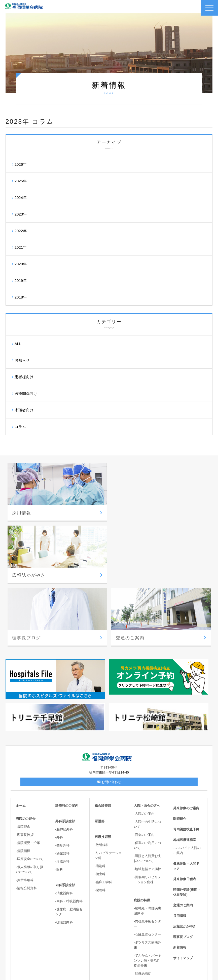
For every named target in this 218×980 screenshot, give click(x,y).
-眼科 (59, 807)
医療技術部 (103, 774)
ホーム (21, 743)
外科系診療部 (65, 759)
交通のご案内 (183, 843)
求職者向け (24, 410)
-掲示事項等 (25, 817)
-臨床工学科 (103, 819)
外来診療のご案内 (186, 745)
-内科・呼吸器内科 (69, 839)
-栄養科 (100, 827)
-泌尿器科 (62, 791)
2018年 (21, 297)
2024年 (21, 198)
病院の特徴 (142, 838)
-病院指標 (23, 788)
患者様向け (24, 377)
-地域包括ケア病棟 (148, 806)
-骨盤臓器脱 (143, 927)
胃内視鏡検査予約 (186, 767)
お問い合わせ (109, 719)
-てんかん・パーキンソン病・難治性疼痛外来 (148, 898)
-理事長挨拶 (25, 772)
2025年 (21, 181)
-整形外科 (62, 783)
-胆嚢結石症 (143, 911)
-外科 (59, 775)
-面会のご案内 (144, 772)
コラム (20, 427)
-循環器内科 (64, 860)
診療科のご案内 (67, 743)
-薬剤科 (100, 803)
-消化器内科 (64, 830)
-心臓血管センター (148, 872)
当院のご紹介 (26, 756)
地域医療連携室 (185, 777)
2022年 (21, 231)
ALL (18, 344)
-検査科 (100, 811)
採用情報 (180, 853)
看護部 (100, 759)
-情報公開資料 (26, 825)
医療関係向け (26, 393)
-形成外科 (62, 799)
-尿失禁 (139, 919)
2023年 (21, 214)
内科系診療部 (65, 822)
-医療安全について (29, 796)
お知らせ (22, 360)
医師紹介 (180, 756)
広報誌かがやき (185, 864)
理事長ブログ (183, 874)
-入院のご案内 (144, 751)
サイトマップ (183, 895)
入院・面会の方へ (147, 743)
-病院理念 (23, 764)
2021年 (21, 247)
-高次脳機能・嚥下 (148, 935)
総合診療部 (103, 743)
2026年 (21, 164)
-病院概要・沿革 (28, 780)
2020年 (21, 264)
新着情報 (180, 885)
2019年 (21, 281)
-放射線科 (102, 782)
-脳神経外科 (64, 767)
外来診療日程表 (185, 816)
